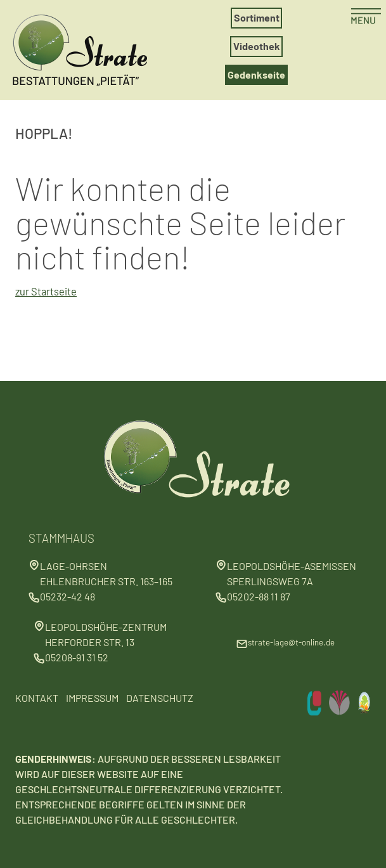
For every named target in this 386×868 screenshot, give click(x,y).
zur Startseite (46, 291)
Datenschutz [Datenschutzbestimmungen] (160, 698)
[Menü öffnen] (366, 17)
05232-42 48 (68, 596)
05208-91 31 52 (77, 657)
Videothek (257, 46)
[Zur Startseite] (87, 48)
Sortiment (257, 17)
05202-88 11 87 (259, 596)
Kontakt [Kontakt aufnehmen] (37, 698)
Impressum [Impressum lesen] (92, 698)
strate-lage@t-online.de (291, 642)
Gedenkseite (256, 74)
